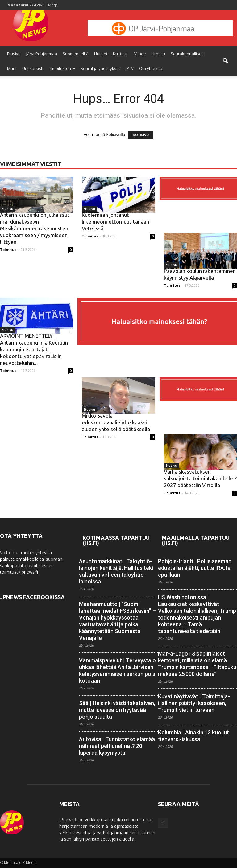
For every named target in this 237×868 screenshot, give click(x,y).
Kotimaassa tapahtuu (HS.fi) (116, 540)
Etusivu (14, 54)
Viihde (140, 54)
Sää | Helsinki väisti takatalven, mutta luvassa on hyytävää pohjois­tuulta (117, 710)
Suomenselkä (76, 54)
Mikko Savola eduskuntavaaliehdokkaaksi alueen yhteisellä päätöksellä (116, 422)
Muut (12, 68)
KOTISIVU (141, 135)
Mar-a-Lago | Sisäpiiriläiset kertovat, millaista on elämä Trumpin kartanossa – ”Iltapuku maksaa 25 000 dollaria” (197, 664)
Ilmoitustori (63, 68)
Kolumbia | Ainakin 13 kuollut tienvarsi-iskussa (193, 736)
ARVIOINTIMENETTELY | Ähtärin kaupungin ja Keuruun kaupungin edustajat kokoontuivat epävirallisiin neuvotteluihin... (34, 349)
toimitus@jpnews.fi (19, 572)
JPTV (130, 68)
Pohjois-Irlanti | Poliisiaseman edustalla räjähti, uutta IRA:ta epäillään (195, 568)
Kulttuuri (121, 54)
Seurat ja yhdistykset (100, 68)
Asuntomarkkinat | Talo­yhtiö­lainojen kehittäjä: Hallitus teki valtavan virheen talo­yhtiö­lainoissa (116, 571)
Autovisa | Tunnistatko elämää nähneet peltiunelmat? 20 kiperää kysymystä (117, 746)
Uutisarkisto (33, 68)
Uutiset (101, 54)
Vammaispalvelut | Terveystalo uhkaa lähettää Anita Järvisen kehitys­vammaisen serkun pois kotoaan (117, 670)
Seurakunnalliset (187, 54)
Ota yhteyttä (151, 68)
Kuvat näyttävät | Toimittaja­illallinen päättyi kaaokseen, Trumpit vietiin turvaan (194, 703)
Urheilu (158, 54)
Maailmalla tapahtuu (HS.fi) (196, 540)
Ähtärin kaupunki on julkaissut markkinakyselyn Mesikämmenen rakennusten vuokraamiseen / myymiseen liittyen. (35, 228)
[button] (225, 61)
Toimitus (8, 250)
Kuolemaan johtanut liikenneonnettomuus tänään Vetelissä (115, 222)
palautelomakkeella (19, 559)
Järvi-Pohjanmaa (42, 54)
